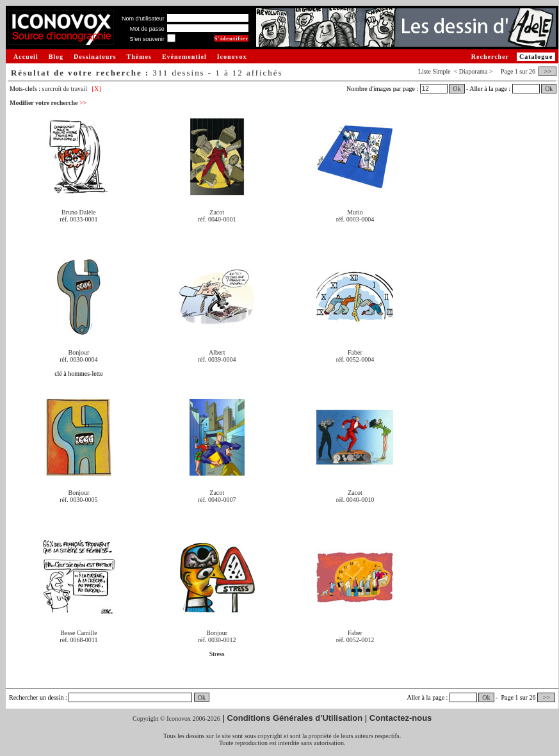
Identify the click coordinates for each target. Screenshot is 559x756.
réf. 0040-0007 (217, 500)
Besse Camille (79, 633)
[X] (97, 89)
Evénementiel (184, 57)
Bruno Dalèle (79, 212)
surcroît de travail (65, 89)
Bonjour (79, 352)
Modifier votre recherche (48, 103)
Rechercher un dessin (36, 697)
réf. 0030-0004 (78, 359)
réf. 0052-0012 (355, 640)
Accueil (26, 57)
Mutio (355, 212)
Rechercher (490, 57)
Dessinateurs (95, 57)
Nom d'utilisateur (143, 19)
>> (547, 71)
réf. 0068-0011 (78, 640)
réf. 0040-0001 (217, 219)
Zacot (217, 212)
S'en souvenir (147, 39)
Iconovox (232, 57)
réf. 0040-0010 (355, 500)
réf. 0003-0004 (355, 219)
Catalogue (536, 57)
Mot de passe (147, 29)
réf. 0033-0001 (78, 219)
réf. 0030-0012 (217, 640)
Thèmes (139, 57)
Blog (56, 57)
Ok (457, 89)
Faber (355, 352)
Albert (217, 352)
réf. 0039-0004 (217, 359)
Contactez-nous (401, 718)
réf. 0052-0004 (355, 359)
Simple (441, 71)
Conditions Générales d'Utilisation (295, 718)
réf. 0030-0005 (78, 500)
